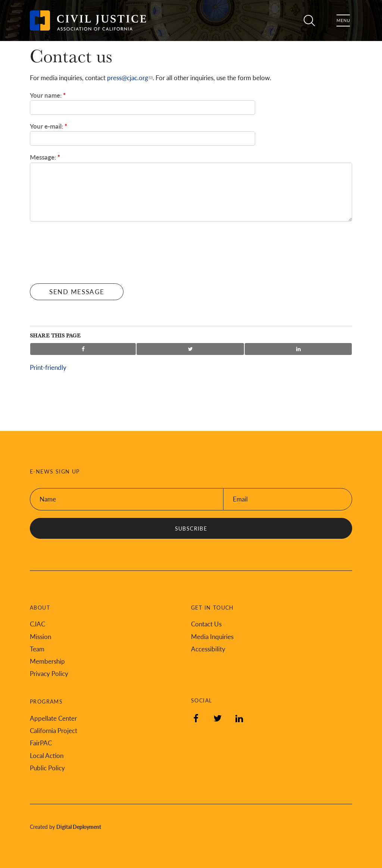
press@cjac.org (128, 78)
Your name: (48, 95)
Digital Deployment (79, 827)
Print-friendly (48, 367)
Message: (45, 157)
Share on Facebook (83, 349)
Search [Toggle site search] (307, 21)
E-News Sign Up (55, 471)
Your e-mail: (48, 126)
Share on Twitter (190, 349)
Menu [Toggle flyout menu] (343, 21)
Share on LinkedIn (298, 349)
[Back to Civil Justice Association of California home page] (88, 21)
